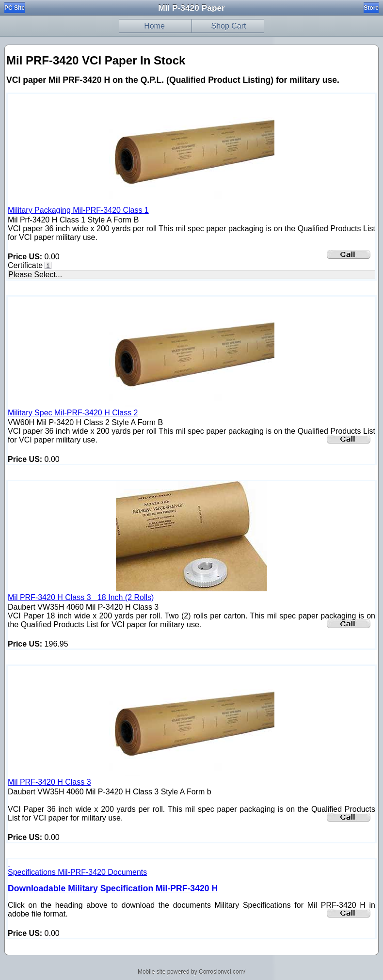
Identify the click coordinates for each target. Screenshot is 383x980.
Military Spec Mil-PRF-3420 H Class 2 (73, 413)
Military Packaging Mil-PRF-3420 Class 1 (78, 210)
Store (371, 8)
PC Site (15, 8)
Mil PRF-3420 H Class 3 (49, 782)
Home (154, 26)
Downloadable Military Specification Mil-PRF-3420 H (113, 888)
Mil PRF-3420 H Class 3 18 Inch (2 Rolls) (81, 597)
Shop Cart (228, 26)
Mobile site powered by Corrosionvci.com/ (191, 972)
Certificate (25, 265)
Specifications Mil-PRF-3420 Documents (77, 872)
